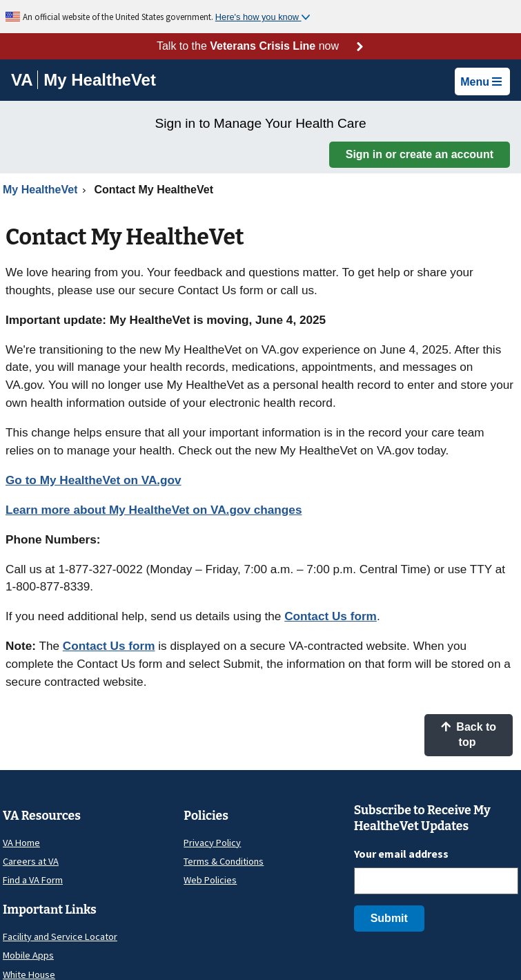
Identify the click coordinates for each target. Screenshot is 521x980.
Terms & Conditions (224, 861)
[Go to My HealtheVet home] (100, 82)
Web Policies (210, 880)
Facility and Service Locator (60, 936)
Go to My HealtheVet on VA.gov (94, 480)
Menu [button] (481, 82)
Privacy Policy (212, 843)
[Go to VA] (24, 80)
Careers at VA (31, 861)
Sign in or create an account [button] (420, 154)
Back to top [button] (469, 734)
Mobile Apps (28, 955)
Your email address (401, 854)
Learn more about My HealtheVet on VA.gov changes (154, 510)
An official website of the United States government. (119, 17)
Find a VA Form (33, 880)
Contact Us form (331, 616)
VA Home (21, 843)
